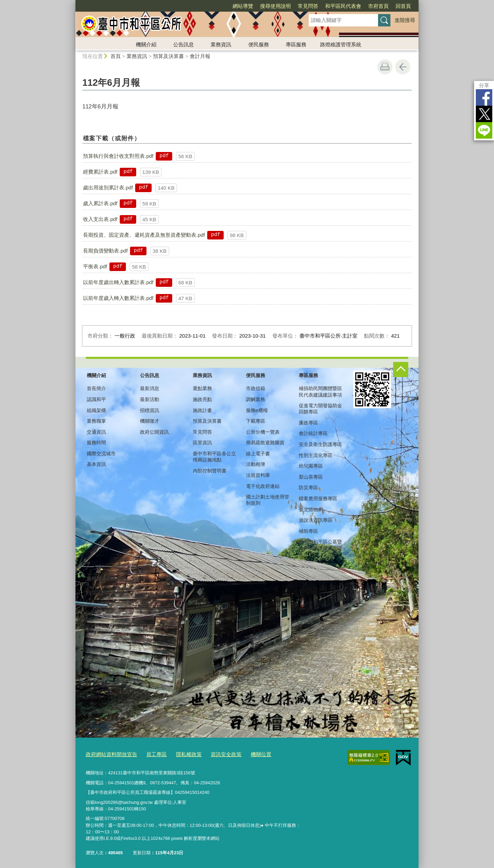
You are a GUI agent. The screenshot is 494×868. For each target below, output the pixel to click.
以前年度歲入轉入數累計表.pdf (118, 298)
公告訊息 (184, 44)
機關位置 (243, 753)
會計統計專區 (313, 433)
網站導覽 (243, 6)
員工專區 (148, 753)
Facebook (484, 97)
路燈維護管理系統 (341, 44)
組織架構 (96, 410)
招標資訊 (150, 410)
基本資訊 (96, 464)
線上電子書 (258, 454)
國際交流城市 (101, 454)
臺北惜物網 (311, 509)
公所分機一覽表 (263, 432)
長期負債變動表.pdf (105, 251)
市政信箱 (256, 388)
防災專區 (308, 488)
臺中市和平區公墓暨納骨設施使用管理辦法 (320, 548)
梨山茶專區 (311, 477)
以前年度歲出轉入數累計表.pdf (118, 282)
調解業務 (256, 399)
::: (73, 3)
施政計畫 (202, 410)
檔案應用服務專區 (318, 498)
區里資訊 (202, 443)
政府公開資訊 (154, 432)
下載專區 (256, 421)
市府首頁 (378, 6)
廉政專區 (308, 423)
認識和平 (96, 399)
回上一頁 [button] (403, 67)
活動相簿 (256, 464)
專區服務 (296, 44)
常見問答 (308, 6)
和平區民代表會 (343, 6)
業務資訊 (221, 44)
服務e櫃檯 (257, 410)
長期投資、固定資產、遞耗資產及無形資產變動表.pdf (144, 235)
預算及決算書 (168, 56)
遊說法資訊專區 (316, 520)
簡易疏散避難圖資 (265, 443)
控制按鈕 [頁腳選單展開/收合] (401, 370)
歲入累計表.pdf (100, 203)
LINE (484, 130)
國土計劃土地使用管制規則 (268, 500)
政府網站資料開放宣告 (108, 753)
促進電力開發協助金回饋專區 (320, 409)
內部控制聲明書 (210, 471)
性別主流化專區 (316, 455)
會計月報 (200, 56)
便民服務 (259, 44)
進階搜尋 (405, 20)
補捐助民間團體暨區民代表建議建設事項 (320, 391)
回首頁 (403, 6)
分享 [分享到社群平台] (484, 85)
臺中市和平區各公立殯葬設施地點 (214, 457)
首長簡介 (96, 388)
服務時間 (96, 443)
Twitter (484, 114)
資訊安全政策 (211, 753)
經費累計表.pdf (100, 172)
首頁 (116, 56)
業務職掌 (96, 421)
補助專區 (308, 531)
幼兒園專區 (311, 466)
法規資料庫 (258, 475)
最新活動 (150, 399)
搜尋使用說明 (275, 6)
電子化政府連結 (263, 486)
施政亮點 (202, 399)
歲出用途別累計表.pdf (108, 187)
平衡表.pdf (95, 266)
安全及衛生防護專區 (320, 444)
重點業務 (202, 388)
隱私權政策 (178, 753)
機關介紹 (146, 44)
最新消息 (150, 388)
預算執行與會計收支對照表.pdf (118, 156)
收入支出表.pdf (100, 219)
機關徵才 (150, 421)
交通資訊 (96, 432)
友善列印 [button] (385, 67)
